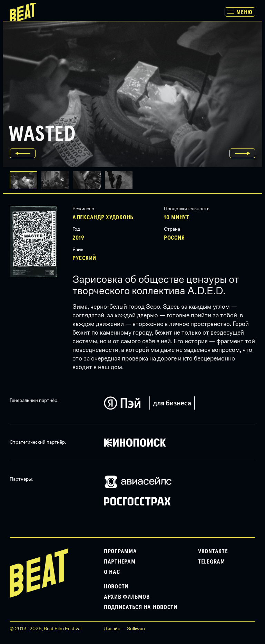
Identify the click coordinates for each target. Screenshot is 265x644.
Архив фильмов (127, 597)
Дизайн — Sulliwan (124, 628)
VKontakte (213, 551)
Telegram (212, 562)
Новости (116, 587)
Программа (120, 551)
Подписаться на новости (141, 607)
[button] (57, 180)
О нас (112, 572)
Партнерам (120, 562)
